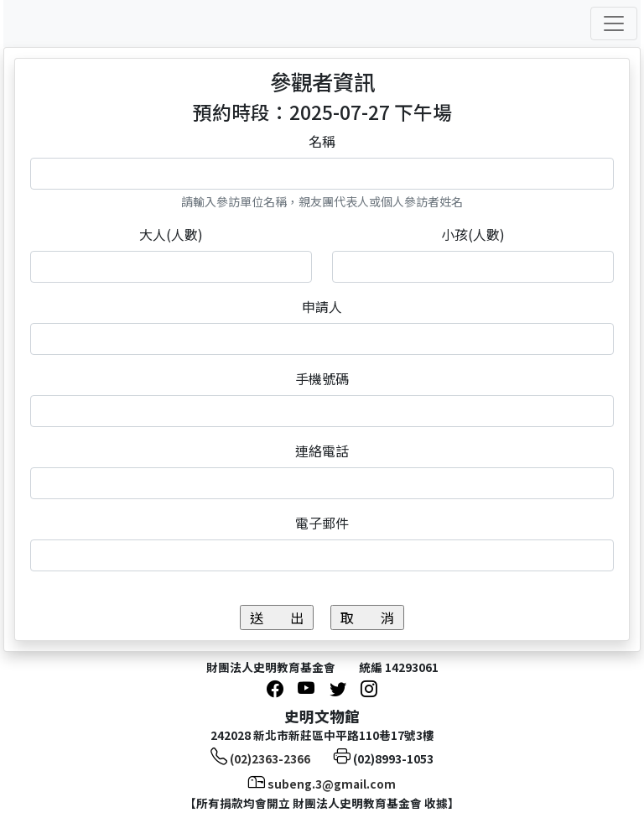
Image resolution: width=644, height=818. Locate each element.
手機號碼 (322, 378)
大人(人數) (171, 234)
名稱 (322, 141)
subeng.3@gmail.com (332, 784)
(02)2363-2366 (270, 758)
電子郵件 (322, 523)
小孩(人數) (473, 234)
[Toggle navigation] (614, 23)
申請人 (322, 306)
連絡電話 (322, 451)
